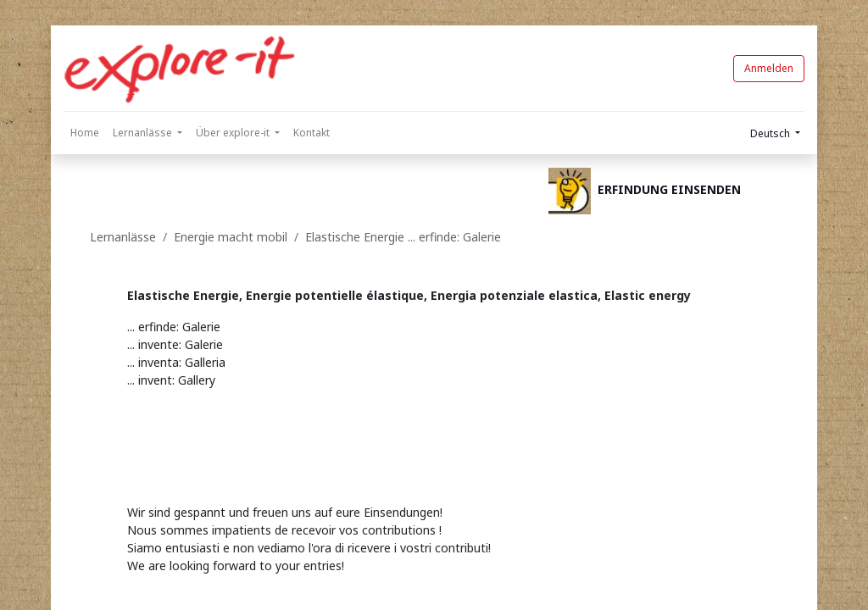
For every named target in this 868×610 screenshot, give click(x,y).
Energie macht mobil (231, 237)
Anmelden (769, 68)
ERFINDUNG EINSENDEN (669, 189)
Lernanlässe (123, 237)
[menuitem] (85, 133)
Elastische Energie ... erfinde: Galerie (403, 237)
